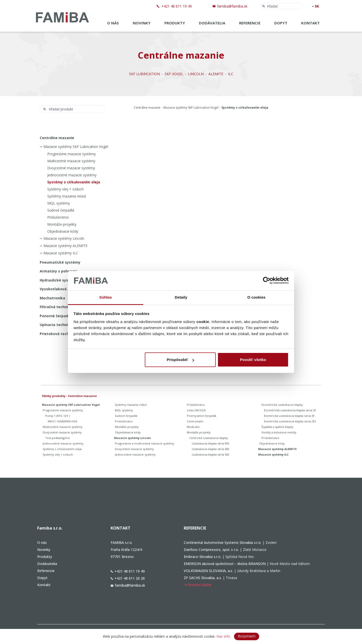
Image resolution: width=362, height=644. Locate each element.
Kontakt (310, 23)
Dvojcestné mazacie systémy (71, 168)
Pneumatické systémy (60, 262)
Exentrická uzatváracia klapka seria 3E (289, 416)
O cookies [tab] (257, 297)
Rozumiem (247, 636)
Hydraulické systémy (59, 280)
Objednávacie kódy (63, 231)
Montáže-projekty (62, 224)
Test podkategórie (58, 438)
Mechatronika (52, 298)
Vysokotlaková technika (62, 289)
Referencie (250, 23)
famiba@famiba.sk (232, 6)
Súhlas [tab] (106, 297)
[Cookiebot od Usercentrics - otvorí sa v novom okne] (267, 281)
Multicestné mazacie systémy (71, 161)
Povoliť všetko (253, 360)
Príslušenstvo (58, 217)
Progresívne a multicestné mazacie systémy (145, 443)
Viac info (223, 636)
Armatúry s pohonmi (58, 271)
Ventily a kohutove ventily (279, 432)
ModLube (193, 427)
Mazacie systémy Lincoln (64, 238)
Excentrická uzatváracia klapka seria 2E (290, 410)
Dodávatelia (212, 23)
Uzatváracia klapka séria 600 (211, 449)
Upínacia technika (56, 325)
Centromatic (195, 421)
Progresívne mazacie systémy (72, 154)
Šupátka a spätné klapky (277, 427)
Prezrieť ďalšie (198, 585)
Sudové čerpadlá (61, 210)
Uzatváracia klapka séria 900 (211, 443)
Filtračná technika (56, 307)
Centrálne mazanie (147, 108)
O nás (113, 23)
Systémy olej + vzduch (65, 189)
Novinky (142, 23)
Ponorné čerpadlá (56, 316)
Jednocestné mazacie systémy (72, 175)
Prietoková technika (58, 334)
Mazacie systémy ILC (61, 253)
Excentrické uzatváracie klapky (282, 405)
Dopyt (281, 23)
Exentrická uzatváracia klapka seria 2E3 (290, 421)
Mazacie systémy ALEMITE (65, 246)
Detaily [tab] (181, 297)
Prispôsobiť (180, 360)
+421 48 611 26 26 (128, 578)
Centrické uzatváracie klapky (209, 438)
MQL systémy (59, 203)
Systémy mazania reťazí (67, 196)
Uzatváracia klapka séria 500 (211, 454)
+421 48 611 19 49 (177, 6)
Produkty (175, 23)
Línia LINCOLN (196, 410)
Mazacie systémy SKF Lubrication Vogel (191, 108)
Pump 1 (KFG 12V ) (57, 416)
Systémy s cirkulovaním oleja (74, 182)
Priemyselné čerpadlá (201, 416)
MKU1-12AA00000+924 (62, 421)
